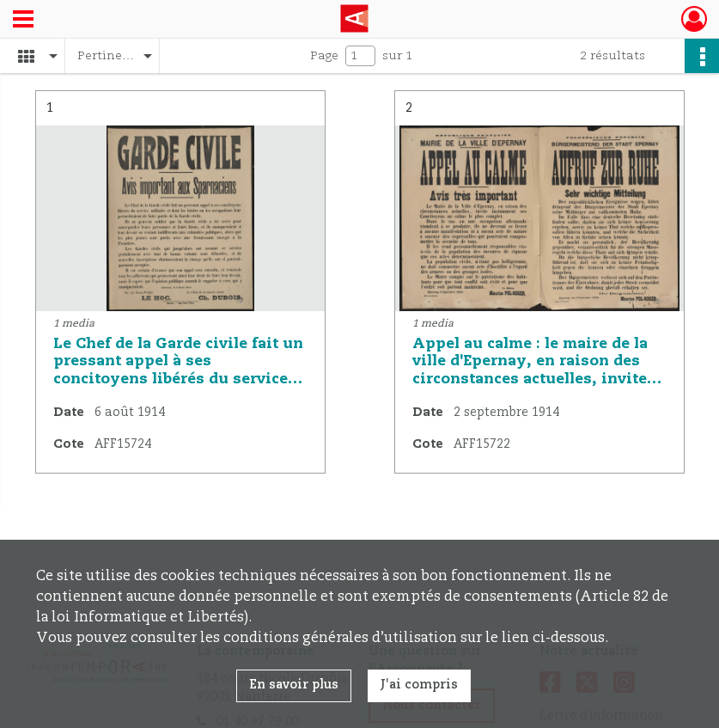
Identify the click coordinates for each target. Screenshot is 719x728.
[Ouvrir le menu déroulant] (23, 21)
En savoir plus (294, 685)
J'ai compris (419, 685)
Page (324, 56)
